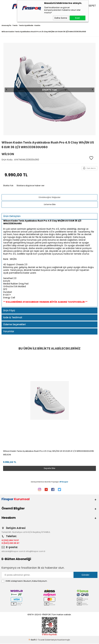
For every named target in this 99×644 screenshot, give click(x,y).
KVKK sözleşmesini (14, 581)
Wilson (7, 455)
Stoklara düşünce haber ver (31, 186)
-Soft (32, 640)
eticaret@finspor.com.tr (13, 552)
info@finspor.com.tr (36, 552)
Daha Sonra (61, 18)
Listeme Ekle (50, 204)
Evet (78, 18)
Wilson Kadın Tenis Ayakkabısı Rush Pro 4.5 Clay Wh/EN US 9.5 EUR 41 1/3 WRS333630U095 (48, 451)
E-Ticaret (40, 640)
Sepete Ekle (50, 468)
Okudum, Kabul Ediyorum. (24, 581)
